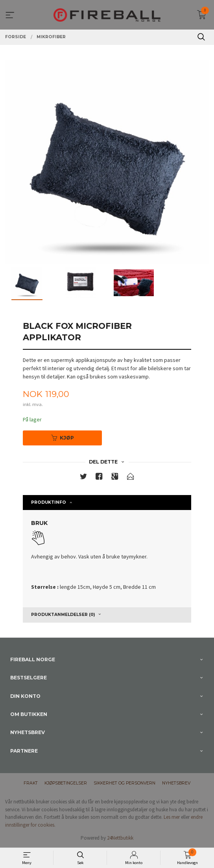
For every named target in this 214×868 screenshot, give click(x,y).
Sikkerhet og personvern (125, 783)
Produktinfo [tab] (49, 502)
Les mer (172, 817)
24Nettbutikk (120, 838)
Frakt (31, 783)
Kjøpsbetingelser (66, 783)
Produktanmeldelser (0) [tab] (63, 615)
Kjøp (63, 438)
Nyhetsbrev (176, 783)
